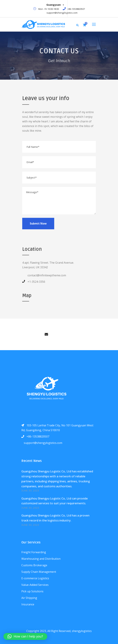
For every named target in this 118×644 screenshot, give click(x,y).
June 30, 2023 (30, 491)
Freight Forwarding (34, 552)
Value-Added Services (35, 585)
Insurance (28, 604)
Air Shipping (29, 598)
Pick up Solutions (32, 591)
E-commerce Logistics (35, 578)
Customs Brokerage (34, 565)
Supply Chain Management (39, 572)
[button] (25, 636)
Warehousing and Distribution (41, 559)
